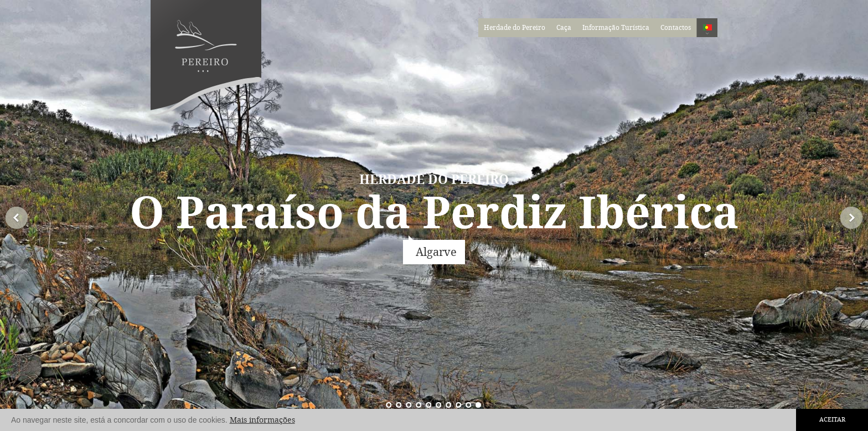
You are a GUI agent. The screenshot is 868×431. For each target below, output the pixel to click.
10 (389, 405)
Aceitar (832, 420)
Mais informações (262, 420)
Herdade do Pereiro (515, 28)
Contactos (676, 28)
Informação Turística (616, 28)
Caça (564, 28)
